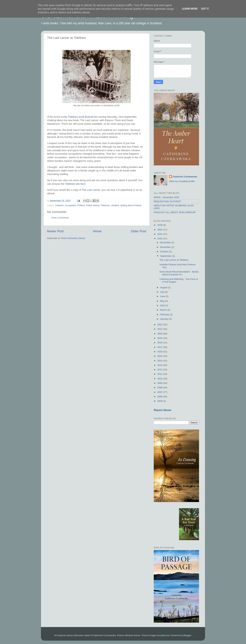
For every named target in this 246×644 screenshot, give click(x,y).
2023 (160, 239)
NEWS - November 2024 (166, 197)
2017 (160, 347)
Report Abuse (163, 410)
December (166, 242)
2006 (160, 397)
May (163, 301)
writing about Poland (131, 205)
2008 (160, 388)
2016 (160, 352)
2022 (160, 325)
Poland (81, 205)
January (165, 319)
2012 (160, 370)
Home (97, 231)
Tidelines (105, 205)
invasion (59, 205)
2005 (160, 401)
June (163, 296)
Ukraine (115, 205)
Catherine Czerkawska (185, 177)
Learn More (190, 9)
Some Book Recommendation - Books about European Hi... (179, 273)
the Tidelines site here (73, 184)
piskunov (165, 635)
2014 (160, 361)
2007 (160, 392)
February (165, 314)
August (164, 287)
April (163, 305)
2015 (160, 356)
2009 (160, 383)
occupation (70, 205)
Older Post (138, 231)
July (162, 292)
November (166, 247)
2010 (160, 379)
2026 (160, 225)
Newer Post (55, 231)
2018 (160, 343)
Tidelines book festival (80, 117)
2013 (160, 365)
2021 (160, 329)
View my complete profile (182, 181)
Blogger (187, 635)
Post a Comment (60, 218)
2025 (160, 230)
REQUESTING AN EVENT (167, 201)
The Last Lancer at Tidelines (174, 260)
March (164, 310)
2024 (160, 234)
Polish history (93, 205)
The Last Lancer (91, 190)
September (166, 256)
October (165, 252)
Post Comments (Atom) (73, 238)
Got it (205, 9)
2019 (160, 338)
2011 (160, 374)
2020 (160, 334)
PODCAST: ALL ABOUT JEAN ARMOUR (175, 212)
